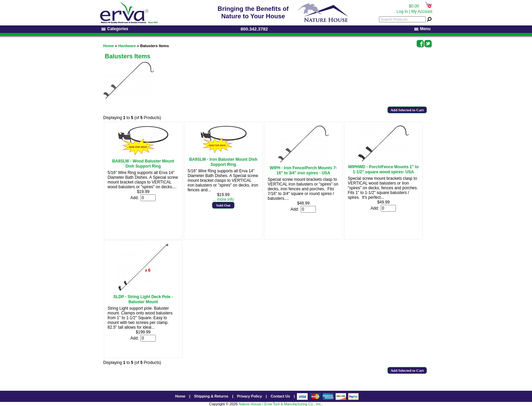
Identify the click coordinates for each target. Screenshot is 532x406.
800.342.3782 (254, 29)
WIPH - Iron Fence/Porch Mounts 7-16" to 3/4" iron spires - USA (303, 170)
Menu (422, 29)
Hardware (127, 46)
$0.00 (414, 6)
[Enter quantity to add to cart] (148, 198)
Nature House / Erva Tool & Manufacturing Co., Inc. (280, 404)
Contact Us (280, 396)
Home (109, 46)
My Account (422, 12)
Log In (402, 12)
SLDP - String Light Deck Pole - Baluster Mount (143, 299)
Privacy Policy (250, 396)
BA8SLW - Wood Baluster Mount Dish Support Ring (143, 164)
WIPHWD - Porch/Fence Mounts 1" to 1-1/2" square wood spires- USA (383, 169)
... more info (223, 199)
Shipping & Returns (211, 396)
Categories (115, 29)
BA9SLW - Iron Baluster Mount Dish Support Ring (223, 162)
